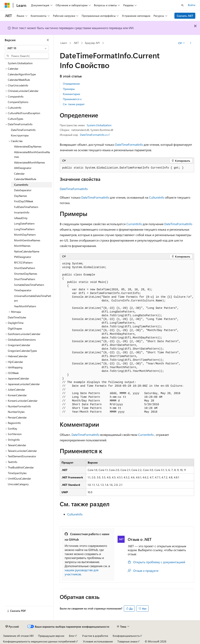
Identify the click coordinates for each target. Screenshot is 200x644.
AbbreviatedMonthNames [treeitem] (29, 162)
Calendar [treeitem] (19, 174)
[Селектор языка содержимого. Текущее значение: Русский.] (12, 627)
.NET (76, 43)
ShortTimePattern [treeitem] (25, 279)
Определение (71, 84)
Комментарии (71, 94)
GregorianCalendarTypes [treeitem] (22, 351)
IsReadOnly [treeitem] (21, 218)
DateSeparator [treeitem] (23, 190)
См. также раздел (74, 104)
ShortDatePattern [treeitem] (25, 268)
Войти (192, 5)
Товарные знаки (127, 641)
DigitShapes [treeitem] (15, 328)
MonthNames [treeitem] (22, 246)
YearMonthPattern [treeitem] (25, 306)
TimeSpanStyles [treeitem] (17, 473)
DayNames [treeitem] (21, 196)
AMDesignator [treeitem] (23, 168)
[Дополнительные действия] (191, 43)
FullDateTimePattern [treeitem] (26, 207)
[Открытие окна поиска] (182, 5)
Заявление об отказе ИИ (18, 636)
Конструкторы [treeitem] (20, 135)
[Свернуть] (48, 40)
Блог (72, 636)
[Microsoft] (7, 5)
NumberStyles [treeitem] (16, 412)
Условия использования (98, 641)
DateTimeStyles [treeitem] (17, 317)
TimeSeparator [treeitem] (23, 290)
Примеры (69, 89)
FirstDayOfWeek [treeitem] (24, 201)
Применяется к (72, 99)
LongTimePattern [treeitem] (24, 229)
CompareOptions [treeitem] (18, 102)
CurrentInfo (134, 224)
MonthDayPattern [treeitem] (25, 235)
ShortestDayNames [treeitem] (26, 274)
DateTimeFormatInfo (129, 144)
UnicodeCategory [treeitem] (18, 484)
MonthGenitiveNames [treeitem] (27, 240)
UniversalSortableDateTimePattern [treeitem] (33, 298)
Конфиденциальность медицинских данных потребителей (39, 641)
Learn (64, 43)
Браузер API (92, 43)
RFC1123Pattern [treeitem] (23, 262)
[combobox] (27, 48)
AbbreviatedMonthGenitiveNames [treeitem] (32, 155)
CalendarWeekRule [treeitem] (19, 80)
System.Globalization (99, 125)
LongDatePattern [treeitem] (24, 223)
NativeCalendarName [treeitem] (27, 251)
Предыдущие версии (51, 636)
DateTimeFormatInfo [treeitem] (23, 130)
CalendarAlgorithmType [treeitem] (22, 74)
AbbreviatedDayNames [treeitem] (28, 146)
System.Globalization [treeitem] (20, 63)
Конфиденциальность (126, 636)
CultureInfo (157, 197)
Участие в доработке (95, 636)
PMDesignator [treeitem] (23, 257)
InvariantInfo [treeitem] (22, 212)
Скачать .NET (185, 16)
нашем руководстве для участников (82, 572)
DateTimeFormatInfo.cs (94, 135)
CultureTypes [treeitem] (16, 119)
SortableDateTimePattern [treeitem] (29, 285)
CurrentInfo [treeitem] (21, 185)
